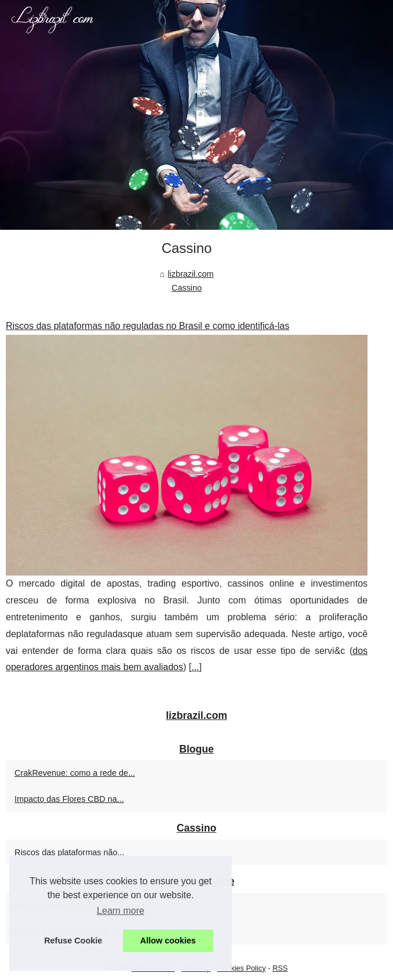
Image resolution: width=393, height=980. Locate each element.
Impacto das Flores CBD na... (69, 799)
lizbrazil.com (190, 274)
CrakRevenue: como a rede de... (75, 773)
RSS (280, 968)
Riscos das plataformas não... (70, 852)
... (195, 667)
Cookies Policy (242, 968)
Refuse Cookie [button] (73, 941)
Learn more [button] (121, 911)
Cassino (187, 288)
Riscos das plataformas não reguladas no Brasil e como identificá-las (148, 326)
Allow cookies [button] (168, 941)
